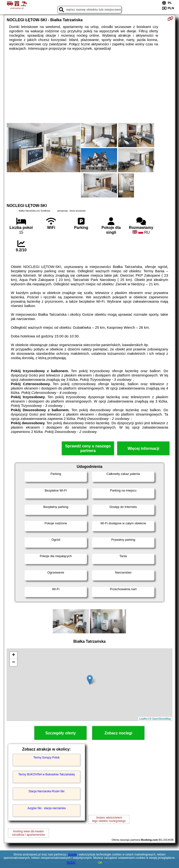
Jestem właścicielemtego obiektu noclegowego (109, 819)
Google (72, 854)
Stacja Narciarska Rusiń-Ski (47, 791)
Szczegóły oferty (60, 733)
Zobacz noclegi (119, 733)
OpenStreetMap (161, 719)
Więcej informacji (143, 448)
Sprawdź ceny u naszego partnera (88, 448)
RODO (71, 863)
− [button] (14, 663)
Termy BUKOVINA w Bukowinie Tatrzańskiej (46, 774)
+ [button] (14, 655)
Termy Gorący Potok (47, 758)
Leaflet (143, 719)
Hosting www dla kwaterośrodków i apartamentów (28, 833)
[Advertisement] (89, 87)
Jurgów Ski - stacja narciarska (46, 808)
